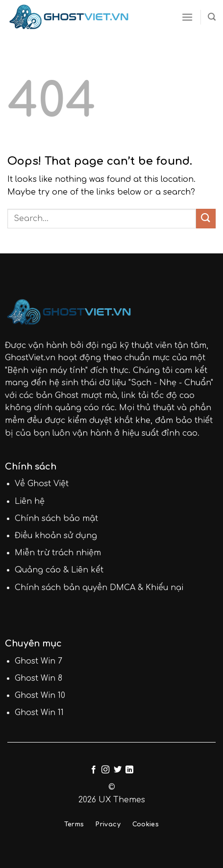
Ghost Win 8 (38, 678)
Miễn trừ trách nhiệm (58, 553)
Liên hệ (30, 501)
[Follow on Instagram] (105, 770)
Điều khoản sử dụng (56, 536)
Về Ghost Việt (42, 484)
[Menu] (187, 17)
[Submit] (206, 218)
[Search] (212, 17)
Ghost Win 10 (40, 695)
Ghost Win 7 (38, 661)
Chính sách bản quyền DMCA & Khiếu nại (99, 588)
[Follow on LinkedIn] (129, 770)
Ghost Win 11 (39, 713)
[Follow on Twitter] (118, 770)
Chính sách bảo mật (56, 519)
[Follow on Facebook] (94, 770)
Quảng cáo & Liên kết (59, 570)
